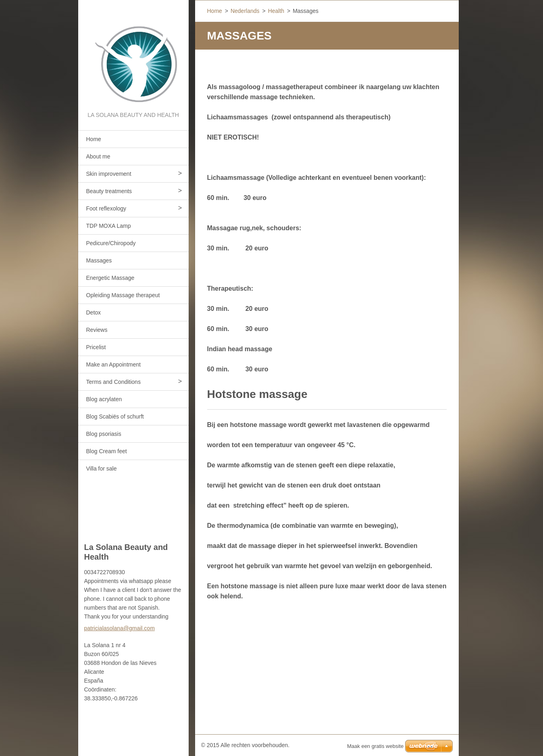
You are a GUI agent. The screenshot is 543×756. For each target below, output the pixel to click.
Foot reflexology (106, 208)
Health (276, 11)
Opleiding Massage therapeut (123, 295)
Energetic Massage (110, 278)
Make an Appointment (113, 364)
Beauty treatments (109, 191)
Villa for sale (102, 469)
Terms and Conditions (113, 382)
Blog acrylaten (104, 399)
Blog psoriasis (104, 434)
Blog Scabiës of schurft (115, 417)
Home (94, 139)
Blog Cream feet (107, 451)
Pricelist (96, 347)
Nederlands (245, 11)
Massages (99, 260)
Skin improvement (109, 174)
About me (98, 156)
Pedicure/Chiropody (111, 243)
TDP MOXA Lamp (109, 226)
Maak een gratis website (375, 746)
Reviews (97, 330)
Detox (94, 312)
